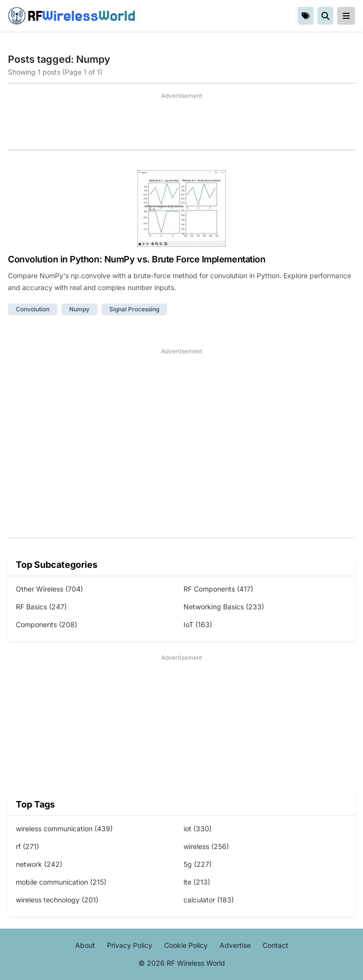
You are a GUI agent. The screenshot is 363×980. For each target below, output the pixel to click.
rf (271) (27, 846)
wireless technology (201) (57, 900)
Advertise (235, 945)
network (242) (39, 864)
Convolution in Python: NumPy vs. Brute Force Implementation (136, 259)
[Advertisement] (181, 125)
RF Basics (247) (41, 607)
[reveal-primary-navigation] (346, 16)
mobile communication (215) (61, 882)
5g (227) (198, 864)
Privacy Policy (130, 945)
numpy (79, 309)
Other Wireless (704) (49, 589)
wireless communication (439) (64, 829)
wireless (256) (206, 846)
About (85, 945)
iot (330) (198, 829)
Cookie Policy (186, 945)
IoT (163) (198, 624)
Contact (275, 945)
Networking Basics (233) (224, 607)
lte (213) (197, 882)
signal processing (134, 309)
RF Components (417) (218, 589)
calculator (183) (209, 900)
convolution (33, 309)
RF (72, 16)
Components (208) (46, 624)
